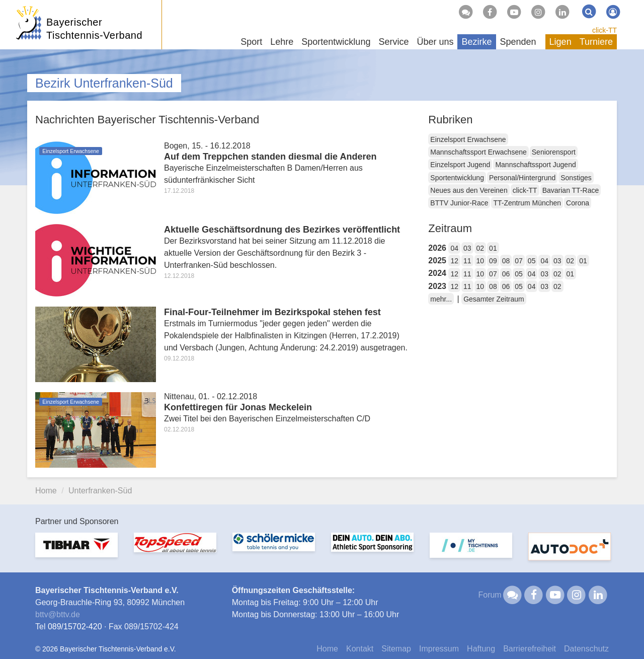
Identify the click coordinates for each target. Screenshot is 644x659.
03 (467, 248)
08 (506, 261)
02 (480, 248)
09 (493, 261)
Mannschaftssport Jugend (535, 165)
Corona (578, 203)
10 (480, 261)
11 (467, 261)
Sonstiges (576, 178)
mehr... (441, 299)
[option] (76, 551)
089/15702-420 (75, 627)
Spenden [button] (518, 42)
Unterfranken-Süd (100, 491)
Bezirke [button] (476, 42)
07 (519, 261)
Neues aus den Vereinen (469, 190)
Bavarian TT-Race (571, 190)
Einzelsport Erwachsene (468, 139)
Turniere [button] (596, 42)
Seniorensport (554, 152)
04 (454, 248)
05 (532, 261)
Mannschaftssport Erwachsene (478, 152)
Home (46, 491)
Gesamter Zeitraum (494, 299)
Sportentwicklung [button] (336, 42)
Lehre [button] (282, 42)
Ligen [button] (560, 42)
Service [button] (393, 42)
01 (493, 248)
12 (454, 261)
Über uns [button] (435, 42)
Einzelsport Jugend (460, 165)
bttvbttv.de (58, 614)
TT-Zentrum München (527, 203)
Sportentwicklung (457, 178)
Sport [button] (251, 42)
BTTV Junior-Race (459, 203)
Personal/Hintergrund (522, 178)
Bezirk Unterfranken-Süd (104, 83)
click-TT (605, 30)
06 (506, 274)
